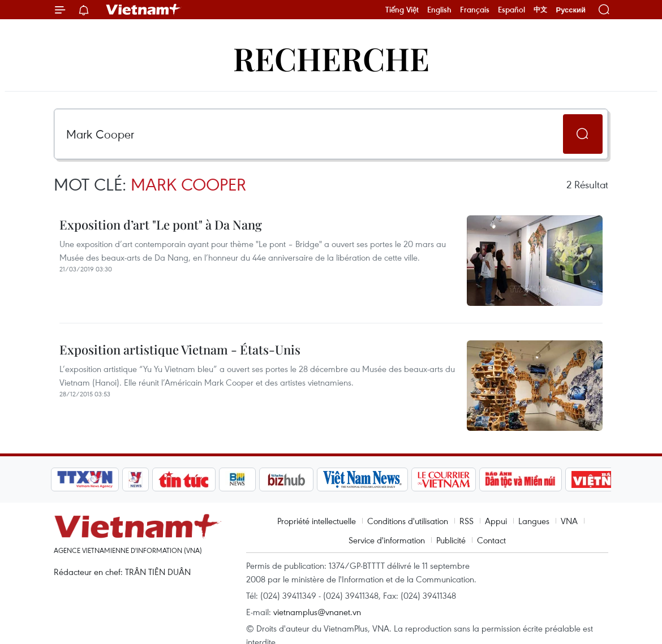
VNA (569, 521)
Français (475, 10)
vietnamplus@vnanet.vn (317, 612)
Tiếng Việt (402, 10)
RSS (467, 521)
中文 (540, 10)
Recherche (331, 58)
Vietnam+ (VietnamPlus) (144, 10)
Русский (571, 10)
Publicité (451, 540)
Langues (534, 521)
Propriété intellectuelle (317, 521)
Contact (491, 540)
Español (511, 10)
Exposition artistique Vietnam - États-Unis (180, 349)
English (439, 10)
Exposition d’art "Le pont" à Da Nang (161, 224)
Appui (496, 521)
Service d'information (387, 540)
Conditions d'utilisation (408, 521)
